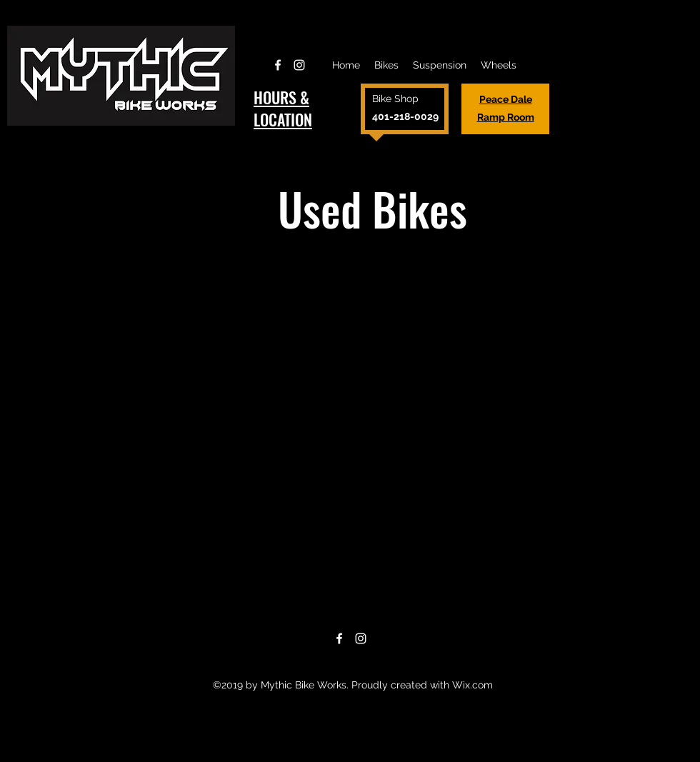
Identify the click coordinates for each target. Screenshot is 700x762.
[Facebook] (278, 65)
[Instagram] (299, 65)
